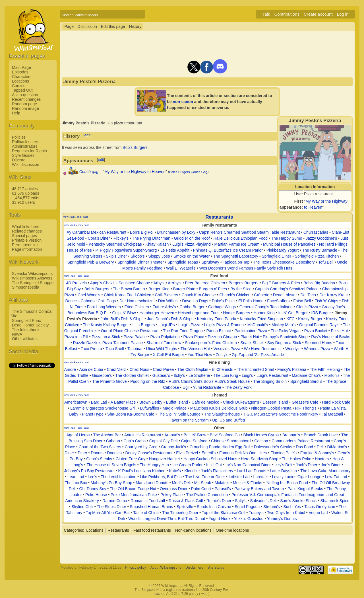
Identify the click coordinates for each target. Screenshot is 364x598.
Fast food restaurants (152, 530)
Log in (343, 14)
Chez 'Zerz (116, 369)
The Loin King (226, 375)
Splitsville (185, 507)
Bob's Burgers (135, 147)
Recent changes (26, 99)
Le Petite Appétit (175, 250)
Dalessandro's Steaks (273, 447)
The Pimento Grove (109, 381)
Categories (73, 530)
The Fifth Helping (325, 369)
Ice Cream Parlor (188, 465)
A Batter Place (123, 402)
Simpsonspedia (26, 287)
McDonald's (258, 325)
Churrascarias (316, 232)
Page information (27, 249)
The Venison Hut (195, 349)
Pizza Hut (339, 331)
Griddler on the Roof (192, 238)
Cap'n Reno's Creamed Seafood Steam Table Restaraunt (250, 232)
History (135, 26)
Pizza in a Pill (76, 337)
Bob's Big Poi (142, 232)
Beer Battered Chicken (205, 283)
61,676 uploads (26, 193)
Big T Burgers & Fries (281, 283)
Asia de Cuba (91, 369)
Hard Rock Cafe (336, 402)
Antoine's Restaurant (143, 435)
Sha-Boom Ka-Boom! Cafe (131, 414)
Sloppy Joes (159, 256)
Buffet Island (177, 402)
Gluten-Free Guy (131, 459)
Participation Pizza (251, 331)
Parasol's (223, 489)
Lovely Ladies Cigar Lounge (297, 477)
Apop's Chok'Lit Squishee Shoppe (120, 283)
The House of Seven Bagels (111, 465)
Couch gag (89, 172)
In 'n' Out (214, 465)
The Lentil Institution (118, 477)
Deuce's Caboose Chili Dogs (91, 301)
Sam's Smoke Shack (298, 501)
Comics (19, 86)
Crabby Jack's (174, 447)
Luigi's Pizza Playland (192, 244)
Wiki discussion (26, 165)
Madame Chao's (306, 375)
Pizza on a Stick (106, 337)
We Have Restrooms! (263, 349)
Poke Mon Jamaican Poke (134, 495)
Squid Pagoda (247, 507)
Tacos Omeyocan (320, 507)
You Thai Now (200, 355)
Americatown (76, 402)
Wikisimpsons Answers (32, 278)
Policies (19, 137)
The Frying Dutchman (151, 238)
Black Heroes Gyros (261, 435)
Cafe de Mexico (205, 402)
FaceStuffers (278, 301)
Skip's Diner (116, 256)
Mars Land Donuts (152, 483)
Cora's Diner (99, 238)
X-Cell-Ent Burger (169, 355)
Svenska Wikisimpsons (32, 274)
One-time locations (232, 530)
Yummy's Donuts (282, 519)
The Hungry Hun (154, 465)
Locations (20, 81)
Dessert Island (275, 402)
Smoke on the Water (192, 256)
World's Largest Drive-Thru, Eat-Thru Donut (167, 519)
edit (87, 135)
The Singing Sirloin (270, 381)
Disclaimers (194, 568)
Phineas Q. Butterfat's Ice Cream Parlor (228, 250)
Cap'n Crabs (135, 441)
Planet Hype (93, 414)
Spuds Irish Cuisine (214, 507)
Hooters (322, 459)
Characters (22, 77)
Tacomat (135, 349)
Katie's (175, 471)
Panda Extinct (218, 331)
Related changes (27, 231)
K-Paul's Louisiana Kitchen (142, 471)
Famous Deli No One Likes (243, 453)
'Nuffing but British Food (287, 483)
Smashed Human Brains (151, 507)
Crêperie (262, 295)
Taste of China (146, 513)
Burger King (159, 289)
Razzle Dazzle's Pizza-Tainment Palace (108, 343)
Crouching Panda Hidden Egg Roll (220, 447)
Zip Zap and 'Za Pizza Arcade (258, 355)
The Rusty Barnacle (320, 250)
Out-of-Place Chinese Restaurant (130, 331)
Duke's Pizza (223, 301)
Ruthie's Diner (219, 501)
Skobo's (137, 256)
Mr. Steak (203, 483)
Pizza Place (194, 337)
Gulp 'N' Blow (124, 313)
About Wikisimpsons (166, 568)
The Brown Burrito (129, 289)
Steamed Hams (318, 343)
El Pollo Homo (251, 301)
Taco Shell (115, 349)
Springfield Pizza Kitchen (317, 256)
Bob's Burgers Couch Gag (188, 172)
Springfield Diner (276, 256)
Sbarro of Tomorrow (164, 343)
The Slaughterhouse (222, 414)
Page (69, 26)
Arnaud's (172, 435)
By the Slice (241, 289)
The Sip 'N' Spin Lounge (179, 414)
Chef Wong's (89, 295)
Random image (25, 108)
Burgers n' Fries (213, 289)
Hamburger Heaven (157, 313)
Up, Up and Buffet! (228, 420)
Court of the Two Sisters (100, 447)
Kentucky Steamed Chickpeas (115, 244)
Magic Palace (175, 408)
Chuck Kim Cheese (199, 295)
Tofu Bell (326, 262)
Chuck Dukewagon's (241, 402)
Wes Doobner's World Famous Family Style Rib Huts (246, 268)
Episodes (20, 72)
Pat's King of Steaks (305, 489)
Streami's (272, 507)
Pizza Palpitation (165, 337)
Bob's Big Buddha (319, 283)
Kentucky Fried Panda (217, 319)
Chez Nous (139, 369)
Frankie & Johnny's (317, 453)
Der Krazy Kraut (334, 295)
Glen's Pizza (307, 307)
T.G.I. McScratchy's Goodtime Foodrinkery (281, 414)
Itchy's (179, 375)
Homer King (264, 313)
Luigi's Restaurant (272, 375)
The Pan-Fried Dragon (183, 331)
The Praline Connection (207, 495)
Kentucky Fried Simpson (261, 319)
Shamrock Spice (335, 501)
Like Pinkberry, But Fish (161, 477)
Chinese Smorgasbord (231, 441)
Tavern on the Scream (189, 420)
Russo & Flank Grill (186, 501)
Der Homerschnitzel (137, 301)
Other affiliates (25, 339)
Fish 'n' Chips (326, 301)
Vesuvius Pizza (227, 349)
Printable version (27, 240)
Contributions (287, 14)
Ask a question (25, 95)
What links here (26, 227)
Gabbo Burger (192, 307)
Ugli (186, 387)
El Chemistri (223, 369)
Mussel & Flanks (248, 483)
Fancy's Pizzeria (292, 369)
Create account (318, 14)
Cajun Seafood (194, 441)
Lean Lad (76, 477)
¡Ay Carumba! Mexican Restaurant (96, 232)
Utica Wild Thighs (162, 349)
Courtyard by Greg (141, 447)
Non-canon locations (193, 530)
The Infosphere (25, 330)
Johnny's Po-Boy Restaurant (89, 471)
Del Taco (308, 295)
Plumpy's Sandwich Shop (285, 337)
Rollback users (25, 142)
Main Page (21, 67)
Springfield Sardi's (306, 381)
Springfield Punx (26, 320)
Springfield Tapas (183, 262)
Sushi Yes (292, 507)
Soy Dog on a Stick (284, 343)
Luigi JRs (167, 325)
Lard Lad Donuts (252, 471)
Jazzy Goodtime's (321, 238)
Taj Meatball (332, 414)
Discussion (87, 26)
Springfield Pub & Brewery (91, 262)
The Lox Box (76, 483)
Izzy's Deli (283, 465)
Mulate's (222, 483)
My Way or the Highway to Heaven (135, 172)
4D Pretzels (76, 283)
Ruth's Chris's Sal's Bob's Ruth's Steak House (209, 381)
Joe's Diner (331, 465)
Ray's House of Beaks (331, 337)
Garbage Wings (222, 307)
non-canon (183, 102)
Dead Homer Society (30, 325)
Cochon (261, 441)
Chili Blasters (166, 295)
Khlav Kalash (157, 244)
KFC (291, 319)
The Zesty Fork (238, 387)
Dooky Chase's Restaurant (149, 453)
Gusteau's (161, 375)
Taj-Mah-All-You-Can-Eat (108, 513)
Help (16, 113)
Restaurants (219, 217)
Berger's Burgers (244, 283)
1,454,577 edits (26, 198)
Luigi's (247, 375)
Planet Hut (250, 337)
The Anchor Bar (107, 435)
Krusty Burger (310, 319)
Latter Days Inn (283, 471)
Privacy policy (136, 568)
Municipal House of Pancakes (289, 244)
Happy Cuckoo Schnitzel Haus (210, 459)
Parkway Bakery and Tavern (259, 489)
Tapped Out (22, 90)
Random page (24, 104)
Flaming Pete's (284, 453)
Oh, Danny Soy (93, 489)
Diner (69, 453)
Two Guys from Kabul (286, 513)
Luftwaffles (150, 408)
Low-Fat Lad (336, 477)
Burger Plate (184, 289)
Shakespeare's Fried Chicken (211, 343)
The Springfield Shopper (33, 283)
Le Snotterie (199, 375)
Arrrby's (175, 283)
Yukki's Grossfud (249, 519)
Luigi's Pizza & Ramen (224, 325)
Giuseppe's (102, 375)
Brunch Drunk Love (321, 435)
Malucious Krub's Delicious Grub (219, 408)
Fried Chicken (136, 307)
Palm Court (201, 489)
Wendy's (293, 349)
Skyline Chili (82, 507)
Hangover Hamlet (165, 459)
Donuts (97, 453)
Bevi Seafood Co (225, 435)
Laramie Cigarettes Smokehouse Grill (103, 408)
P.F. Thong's (306, 408)
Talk (266, 14)
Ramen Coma (115, 501)
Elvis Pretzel (187, 453)
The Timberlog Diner (180, 513)
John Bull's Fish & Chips (122, 319)
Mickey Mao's (284, 325)
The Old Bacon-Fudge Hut (133, 489)
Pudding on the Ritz (148, 381)
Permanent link (25, 245)
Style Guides (23, 155)
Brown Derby (151, 402)
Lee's (92, 477)
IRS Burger (321, 313)
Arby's (159, 283)
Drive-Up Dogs (195, 301)
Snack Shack (252, 343)
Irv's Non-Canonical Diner (248, 465)
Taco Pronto (91, 349)
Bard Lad (99, 402)
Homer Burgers (236, 313)
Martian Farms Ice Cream (237, 244)
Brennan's (291, 435)
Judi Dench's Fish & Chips (170, 319)
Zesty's (222, 355)
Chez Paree (163, 369)
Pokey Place (171, 495)
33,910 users (23, 202)
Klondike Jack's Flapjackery (209, 471)
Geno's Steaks (99, 459)
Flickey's (121, 238)
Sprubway (210, 262)
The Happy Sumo (287, 238)
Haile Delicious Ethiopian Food (240, 238)
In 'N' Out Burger (293, 313)
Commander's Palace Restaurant (301, 441)
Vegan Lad (318, 513)
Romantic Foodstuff (148, 501)
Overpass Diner (174, 489)
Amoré (70, 369)
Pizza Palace (135, 337)
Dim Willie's (168, 301)
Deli (320, 447)
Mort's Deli (181, 483)
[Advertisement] (32, 455)
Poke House (96, 495)
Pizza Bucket (316, 331)
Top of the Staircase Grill (224, 513)
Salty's (241, 501)
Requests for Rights (29, 151)
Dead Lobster (285, 295)
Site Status (216, 568)
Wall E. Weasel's (181, 268)
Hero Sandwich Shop (260, 459)
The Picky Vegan (286, 331)
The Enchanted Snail (255, 369)
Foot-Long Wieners (104, 307)
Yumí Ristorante (207, 387)
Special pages (24, 236)
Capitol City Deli (164, 441)
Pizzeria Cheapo (222, 337)
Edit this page (113, 26)
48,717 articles (25, 189)
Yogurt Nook (220, 519)
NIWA (17, 334)
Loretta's (261, 477)
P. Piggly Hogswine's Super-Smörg (126, 250)
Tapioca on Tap (236, 262)
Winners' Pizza (317, 349)
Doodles (114, 453)
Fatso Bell (302, 301)
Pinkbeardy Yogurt (283, 250)
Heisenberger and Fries (198, 313)
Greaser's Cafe (305, 402)
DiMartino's (337, 447)
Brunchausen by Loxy (176, 232)
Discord (19, 160)
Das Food (304, 447)
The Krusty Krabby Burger (106, 325)
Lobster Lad (239, 477)
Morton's (332, 375)
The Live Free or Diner (205, 477)
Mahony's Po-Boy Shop (111, 483)
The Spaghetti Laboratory (236, 256)
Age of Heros (78, 435)
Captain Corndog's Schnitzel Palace (287, 289)
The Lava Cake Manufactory (325, 471)
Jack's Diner (307, 465)
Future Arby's (164, 307)
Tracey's (256, 513)
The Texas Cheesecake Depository (284, 262)
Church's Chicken (235, 295)
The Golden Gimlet (132, 375)
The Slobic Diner (111, 507)
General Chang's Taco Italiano (266, 307)
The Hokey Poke (297, 459)
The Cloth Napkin (193, 369)
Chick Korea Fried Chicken (128, 295)
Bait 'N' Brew (195, 435)
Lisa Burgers (144, 325)
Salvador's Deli (263, 501)
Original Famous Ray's (319, 325)
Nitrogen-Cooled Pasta (271, 408)
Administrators (25, 146)
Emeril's (209, 453)
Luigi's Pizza (189, 325)
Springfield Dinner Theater (141, 262)
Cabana (113, 441)
